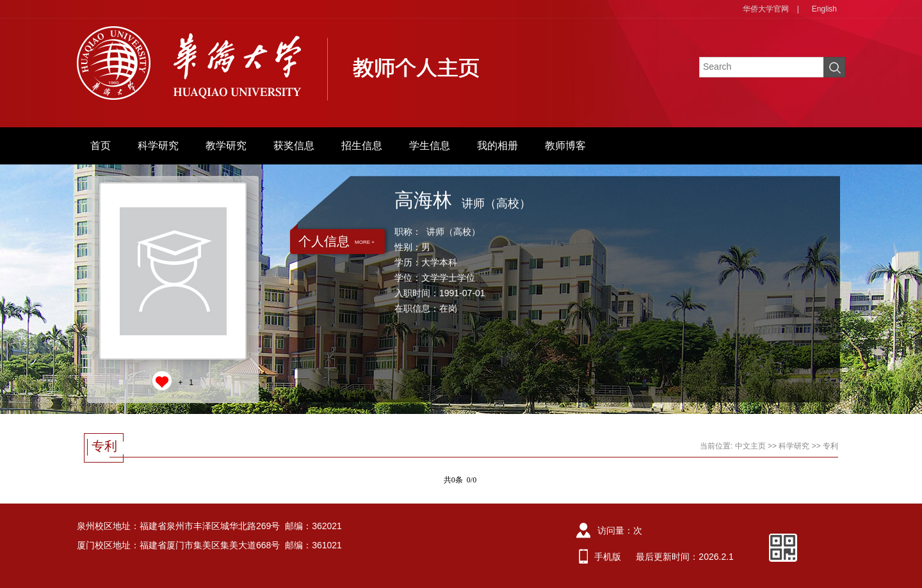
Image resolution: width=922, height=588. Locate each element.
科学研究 (158, 146)
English (824, 9)
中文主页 (750, 446)
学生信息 (430, 146)
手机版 (608, 557)
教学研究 (226, 146)
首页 (101, 146)
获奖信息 (294, 146)
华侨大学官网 (766, 9)
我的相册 (497, 146)
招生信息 (362, 146)
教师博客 (565, 146)
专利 (830, 446)
